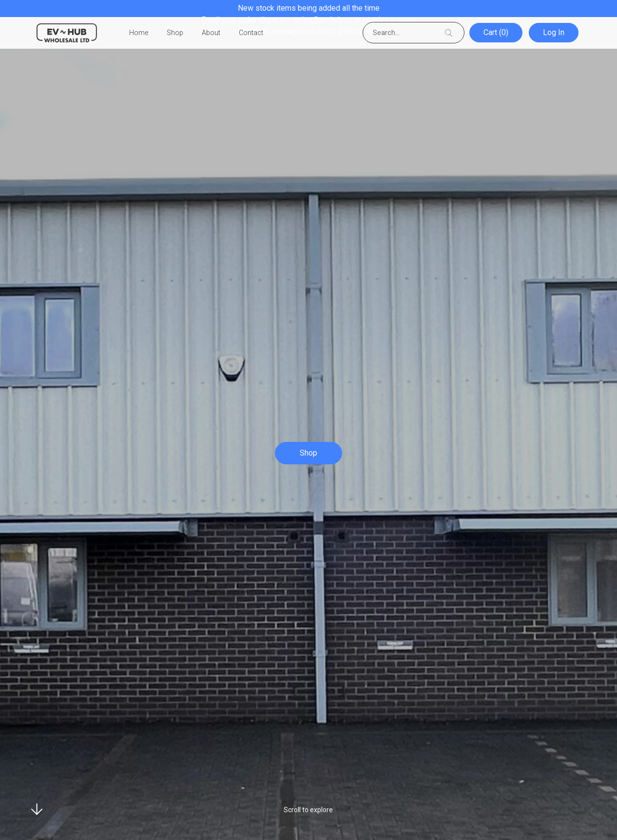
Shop (175, 33)
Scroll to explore (308, 810)
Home (139, 33)
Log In (555, 33)
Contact (251, 33)
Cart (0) (497, 33)
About (211, 33)
